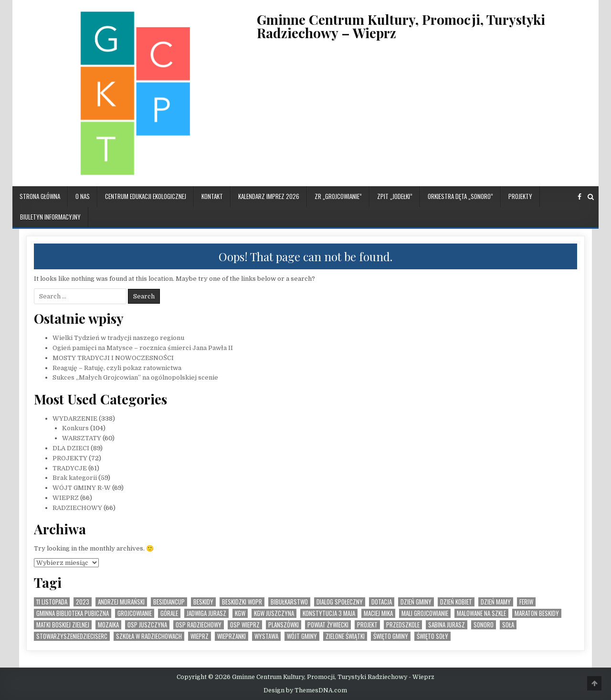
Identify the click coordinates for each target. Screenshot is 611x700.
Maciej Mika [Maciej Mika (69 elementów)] (378, 613)
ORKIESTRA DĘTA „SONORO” (460, 196)
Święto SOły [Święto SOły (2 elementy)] (432, 636)
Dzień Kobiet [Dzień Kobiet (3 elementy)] (456, 602)
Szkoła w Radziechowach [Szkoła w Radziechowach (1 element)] (149, 636)
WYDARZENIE (75, 419)
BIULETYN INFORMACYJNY (50, 217)
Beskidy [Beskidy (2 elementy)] (203, 602)
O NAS (83, 196)
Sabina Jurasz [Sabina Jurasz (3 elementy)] (447, 625)
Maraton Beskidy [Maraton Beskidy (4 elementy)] (537, 613)
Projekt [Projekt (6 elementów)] (367, 625)
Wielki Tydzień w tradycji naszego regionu (118, 338)
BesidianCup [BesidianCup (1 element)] (169, 602)
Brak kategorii (75, 478)
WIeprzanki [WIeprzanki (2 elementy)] (232, 636)
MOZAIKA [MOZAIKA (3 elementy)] (108, 625)
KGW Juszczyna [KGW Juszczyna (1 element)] (274, 613)
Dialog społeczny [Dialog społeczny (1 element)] (340, 602)
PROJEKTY (520, 196)
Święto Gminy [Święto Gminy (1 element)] (391, 636)
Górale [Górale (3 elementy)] (169, 613)
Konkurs (75, 428)
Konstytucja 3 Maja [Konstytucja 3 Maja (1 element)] (329, 613)
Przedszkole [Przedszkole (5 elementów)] (403, 625)
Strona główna (40, 196)
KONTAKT (212, 196)
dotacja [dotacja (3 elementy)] (382, 602)
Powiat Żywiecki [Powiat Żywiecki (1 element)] (328, 625)
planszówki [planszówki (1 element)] (284, 625)
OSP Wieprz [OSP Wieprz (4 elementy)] (245, 625)
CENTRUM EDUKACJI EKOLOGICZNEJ (146, 196)
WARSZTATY (82, 438)
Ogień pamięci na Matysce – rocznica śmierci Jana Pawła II (143, 348)
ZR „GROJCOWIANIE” (338, 196)
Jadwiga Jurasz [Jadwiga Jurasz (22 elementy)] (206, 613)
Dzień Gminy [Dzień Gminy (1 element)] (416, 602)
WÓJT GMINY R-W (82, 488)
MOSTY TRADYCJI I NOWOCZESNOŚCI (113, 358)
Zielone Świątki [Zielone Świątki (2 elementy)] (345, 636)
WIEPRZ (66, 498)
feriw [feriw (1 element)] (526, 602)
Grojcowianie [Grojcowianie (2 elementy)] (135, 613)
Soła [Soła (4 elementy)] (508, 625)
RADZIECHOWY (77, 508)
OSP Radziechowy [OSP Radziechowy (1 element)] (199, 625)
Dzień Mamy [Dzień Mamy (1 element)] (496, 602)
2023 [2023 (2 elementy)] (83, 602)
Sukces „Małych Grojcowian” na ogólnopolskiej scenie (135, 377)
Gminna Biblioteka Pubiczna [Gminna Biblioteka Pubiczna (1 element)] (73, 613)
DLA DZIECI (71, 448)
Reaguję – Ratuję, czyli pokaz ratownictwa (117, 368)
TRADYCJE (70, 468)
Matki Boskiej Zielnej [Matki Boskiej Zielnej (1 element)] (63, 625)
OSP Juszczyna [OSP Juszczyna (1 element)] (147, 625)
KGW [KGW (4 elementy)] (240, 613)
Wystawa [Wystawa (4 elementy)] (266, 636)
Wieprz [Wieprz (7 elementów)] (200, 636)
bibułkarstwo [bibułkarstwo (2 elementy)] (289, 602)
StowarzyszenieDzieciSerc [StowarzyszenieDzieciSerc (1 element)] (72, 636)
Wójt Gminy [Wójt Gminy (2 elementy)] (302, 636)
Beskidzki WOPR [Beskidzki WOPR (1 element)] (242, 602)
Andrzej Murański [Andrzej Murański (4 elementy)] (121, 602)
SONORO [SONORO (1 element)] (484, 625)
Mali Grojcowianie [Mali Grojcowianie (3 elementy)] (425, 613)
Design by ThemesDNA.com (305, 690)
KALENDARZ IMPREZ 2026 (269, 196)
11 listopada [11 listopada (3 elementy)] (52, 602)
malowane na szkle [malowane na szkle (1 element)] (481, 613)
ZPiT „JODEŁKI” (395, 196)
